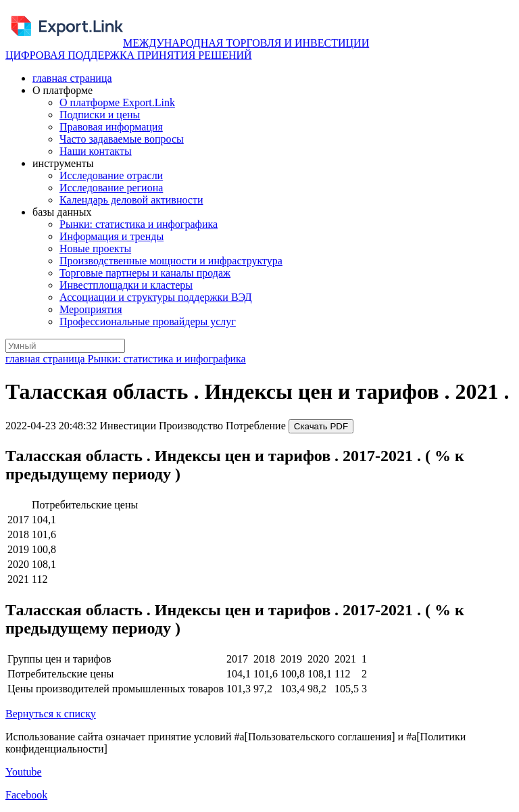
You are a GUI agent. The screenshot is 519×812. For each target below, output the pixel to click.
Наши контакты (96, 151)
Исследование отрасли (111, 175)
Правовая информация (111, 127)
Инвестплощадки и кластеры (126, 285)
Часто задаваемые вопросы (122, 139)
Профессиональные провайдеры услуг (148, 321)
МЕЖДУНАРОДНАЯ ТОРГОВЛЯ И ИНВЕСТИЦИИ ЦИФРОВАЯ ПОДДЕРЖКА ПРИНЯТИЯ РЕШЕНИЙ (187, 49)
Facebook (26, 795)
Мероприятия (91, 309)
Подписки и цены (100, 115)
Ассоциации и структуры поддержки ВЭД (156, 297)
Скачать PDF (321, 426)
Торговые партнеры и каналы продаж (145, 273)
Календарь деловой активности (131, 200)
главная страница (72, 78)
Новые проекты (95, 248)
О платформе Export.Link (117, 102)
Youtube (24, 772)
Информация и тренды (112, 236)
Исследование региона (111, 188)
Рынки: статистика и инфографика (139, 224)
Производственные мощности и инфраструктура (171, 261)
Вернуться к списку (51, 714)
